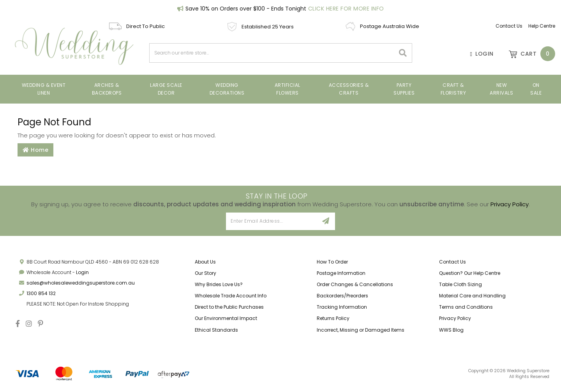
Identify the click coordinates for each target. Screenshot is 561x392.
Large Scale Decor (166, 89)
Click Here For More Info (346, 9)
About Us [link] (205, 262)
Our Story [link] (206, 273)
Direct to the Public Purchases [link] (229, 307)
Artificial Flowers (288, 89)
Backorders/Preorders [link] (342, 296)
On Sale (536, 89)
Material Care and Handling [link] (472, 296)
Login (82, 272)
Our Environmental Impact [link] (226, 318)
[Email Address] (271, 221)
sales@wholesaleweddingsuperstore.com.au (81, 283)
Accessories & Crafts (349, 89)
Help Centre (542, 26)
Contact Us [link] (453, 262)
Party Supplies (404, 89)
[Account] (478, 54)
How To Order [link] (332, 262)
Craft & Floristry (453, 89)
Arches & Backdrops (107, 89)
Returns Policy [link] (333, 318)
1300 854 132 (41, 293)
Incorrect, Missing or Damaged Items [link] (361, 330)
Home (35, 150)
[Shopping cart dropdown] (528, 54)
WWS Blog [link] (451, 330)
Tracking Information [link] (342, 307)
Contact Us (509, 26)
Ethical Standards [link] (216, 330)
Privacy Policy (510, 204)
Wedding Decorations (227, 89)
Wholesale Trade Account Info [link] (231, 296)
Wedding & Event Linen (44, 89)
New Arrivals (501, 89)
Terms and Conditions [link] (466, 307)
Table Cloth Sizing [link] (460, 284)
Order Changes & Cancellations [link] (355, 284)
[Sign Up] (326, 221)
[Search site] (403, 53)
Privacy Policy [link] (455, 318)
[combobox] (272, 53)
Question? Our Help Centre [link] (470, 273)
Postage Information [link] (341, 273)
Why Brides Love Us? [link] (219, 284)
